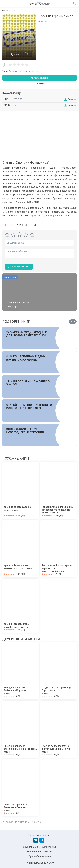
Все (73, 321)
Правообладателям (40, 856)
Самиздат (14, 71)
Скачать (72, 99)
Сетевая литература (29, 71)
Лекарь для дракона (17, 302)
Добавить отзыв (19, 267)
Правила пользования (40, 852)
